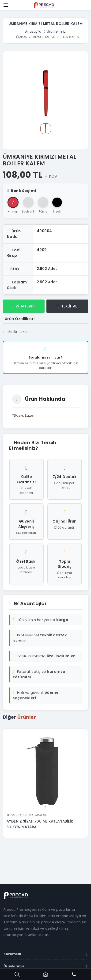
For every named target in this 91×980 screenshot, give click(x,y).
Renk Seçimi (22, 191)
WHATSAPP (24, 306)
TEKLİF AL (67, 306)
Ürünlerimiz (56, 31)
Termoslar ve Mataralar (27, 815)
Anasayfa (33, 31)
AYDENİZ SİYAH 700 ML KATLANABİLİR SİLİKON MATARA (40, 824)
